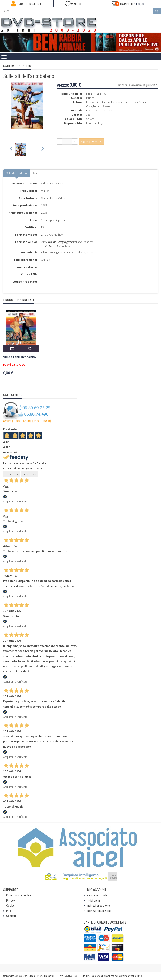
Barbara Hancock (111, 102)
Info (9, 911)
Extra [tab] (36, 173)
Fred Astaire (93, 102)
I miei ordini (94, 901)
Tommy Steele (101, 106)
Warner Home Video (53, 198)
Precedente (12, 474)
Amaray (45, 260)
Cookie (10, 906)
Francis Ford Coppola (99, 110)
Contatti (11, 916)
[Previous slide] (11, 150)
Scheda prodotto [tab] (17, 173)
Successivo (29, 474)
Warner (45, 191)
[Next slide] (42, 150)
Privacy (11, 901)
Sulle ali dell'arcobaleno (19, 357)
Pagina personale (97, 895)
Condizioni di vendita (19, 895)
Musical (91, 98)
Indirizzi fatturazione (99, 911)
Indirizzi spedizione (98, 906)
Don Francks (130, 102)
